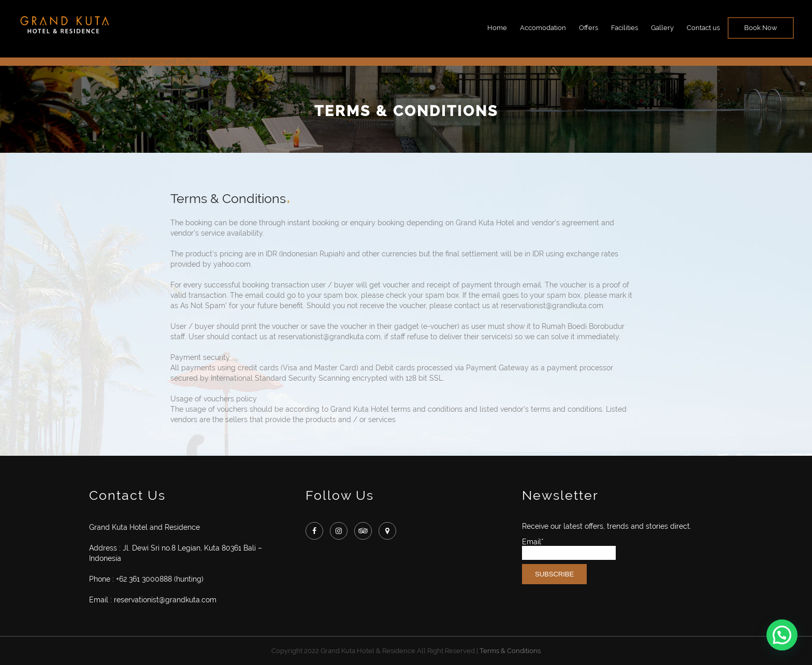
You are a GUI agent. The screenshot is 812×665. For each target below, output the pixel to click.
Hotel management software (160, 62)
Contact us (703, 28)
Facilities (625, 28)
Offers (589, 28)
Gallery (662, 28)
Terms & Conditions (510, 651)
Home (497, 28)
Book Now (761, 28)
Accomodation (543, 28)
